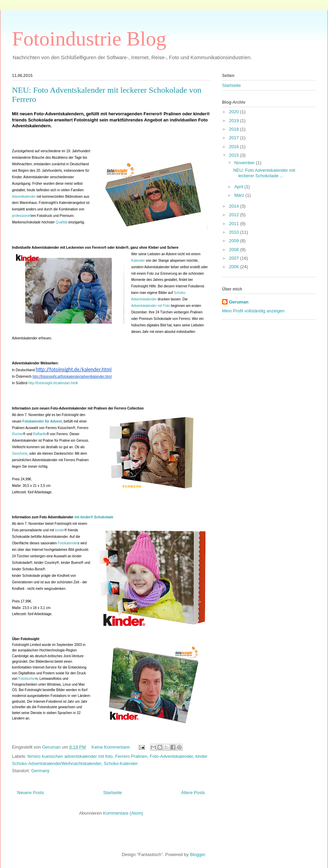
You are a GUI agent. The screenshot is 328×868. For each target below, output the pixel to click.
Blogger (197, 854)
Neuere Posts (31, 793)
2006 (235, 267)
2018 (235, 129)
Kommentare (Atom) (123, 813)
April (240, 187)
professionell (22, 216)
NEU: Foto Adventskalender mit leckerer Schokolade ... (264, 173)
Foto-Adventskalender (171, 756)
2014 (235, 206)
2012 (235, 215)
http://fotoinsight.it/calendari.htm (52, 383)
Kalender (138, 261)
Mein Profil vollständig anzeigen (253, 311)
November (245, 163)
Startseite (113, 793)
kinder (60, 530)
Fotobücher (27, 679)
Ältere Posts (193, 793)
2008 (235, 250)
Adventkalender (24, 197)
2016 (235, 147)
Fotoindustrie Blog (89, 39)
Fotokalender (68, 543)
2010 (235, 232)
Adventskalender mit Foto (151, 306)
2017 (235, 138)
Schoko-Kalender (121, 763)
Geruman (239, 302)
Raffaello (40, 434)
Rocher (17, 434)
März (240, 195)
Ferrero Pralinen (131, 756)
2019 (235, 121)
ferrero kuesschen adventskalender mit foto (70, 756)
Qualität (61, 222)
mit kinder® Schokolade (77, 517)
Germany (40, 771)
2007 (235, 258)
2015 (235, 155)
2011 (235, 224)
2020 (235, 112)
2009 (235, 241)
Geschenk (20, 454)
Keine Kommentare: (112, 747)
